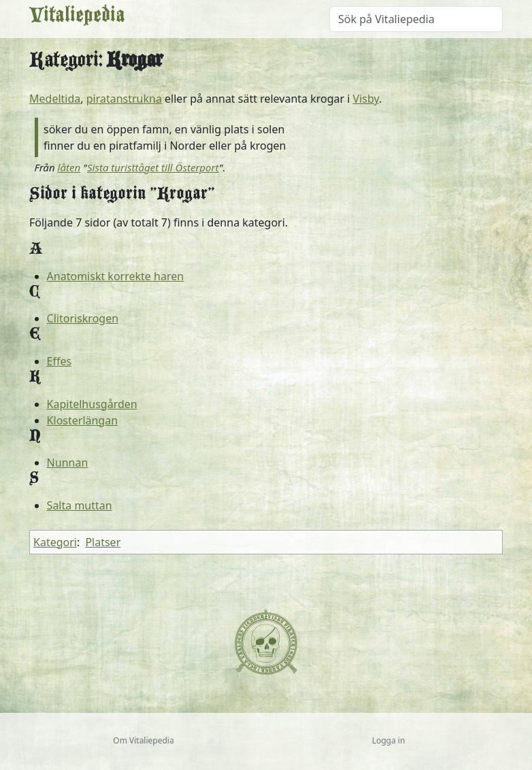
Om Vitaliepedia (143, 740)
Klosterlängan (82, 420)
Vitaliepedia (77, 19)
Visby (366, 99)
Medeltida (55, 99)
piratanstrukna (124, 99)
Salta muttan (80, 505)
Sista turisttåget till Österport (153, 167)
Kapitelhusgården (92, 404)
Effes (60, 361)
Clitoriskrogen (83, 318)
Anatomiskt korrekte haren (116, 276)
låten (69, 167)
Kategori (55, 542)
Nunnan (68, 463)
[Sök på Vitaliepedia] (416, 19)
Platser (103, 542)
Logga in (389, 740)
